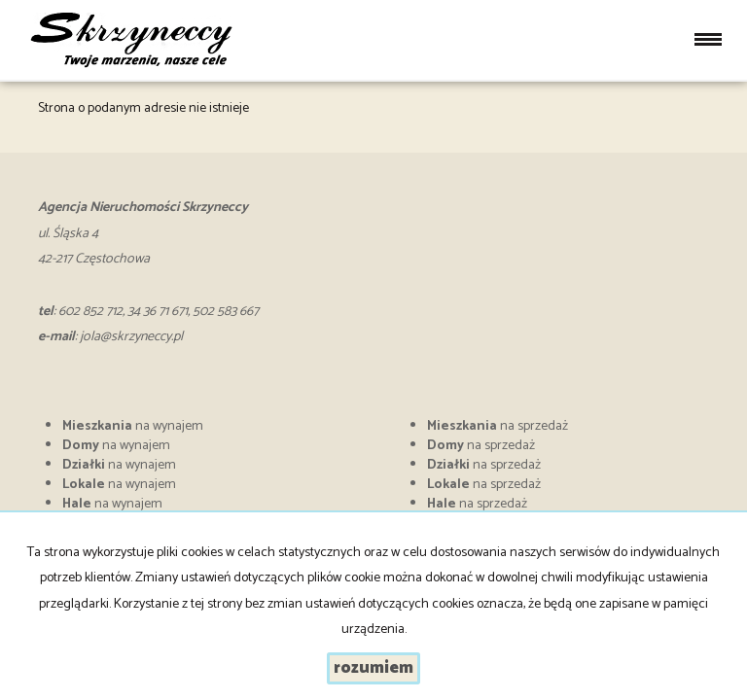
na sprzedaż (498, 426)
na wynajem (133, 426)
